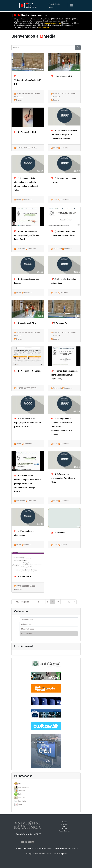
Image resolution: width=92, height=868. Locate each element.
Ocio (20, 804)
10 (58, 602)
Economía (64, 148)
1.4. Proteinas (58, 533)
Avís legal (29, 854)
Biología (64, 545)
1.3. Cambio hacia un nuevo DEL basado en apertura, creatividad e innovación (64, 135)
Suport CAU (58, 854)
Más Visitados (27, 624)
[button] (7, 434)
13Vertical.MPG (59, 323)
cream (55, 148)
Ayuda (51, 7)
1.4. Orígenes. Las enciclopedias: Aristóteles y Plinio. (63, 478)
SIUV (65, 854)
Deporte (19, 100)
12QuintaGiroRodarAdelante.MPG (28, 80)
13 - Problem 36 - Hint (25, 132)
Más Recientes (27, 620)
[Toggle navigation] (71, 6)
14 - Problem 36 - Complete (27, 371)
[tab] (46, 784)
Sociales (21, 797)
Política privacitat (39, 854)
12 (69, 602)
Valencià (52, 4)
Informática (65, 199)
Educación (28, 199)
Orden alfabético (28, 634)
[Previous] (34, 602)
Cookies (50, 854)
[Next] (74, 602)
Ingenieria (22, 801)
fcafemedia (21, 249)
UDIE (64, 827)
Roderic (64, 829)
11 (63, 602)
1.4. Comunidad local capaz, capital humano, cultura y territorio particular (28, 423)
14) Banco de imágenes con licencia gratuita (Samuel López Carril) (64, 375)
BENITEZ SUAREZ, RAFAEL (27, 148)
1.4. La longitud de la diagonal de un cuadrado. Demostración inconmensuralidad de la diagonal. (62, 426)
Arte (20, 784)
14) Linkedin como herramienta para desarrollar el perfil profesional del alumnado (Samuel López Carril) (28, 484)
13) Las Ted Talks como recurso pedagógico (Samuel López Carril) (27, 235)
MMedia (64, 822)
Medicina (64, 292)
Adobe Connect (64, 831)
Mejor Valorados (28, 629)
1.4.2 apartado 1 (23, 577)
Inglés (58, 4)
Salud (20, 794)
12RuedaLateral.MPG (61, 76)
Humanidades (24, 787)
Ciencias (22, 791)
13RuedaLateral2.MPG (25, 323)
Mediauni (64, 824)
